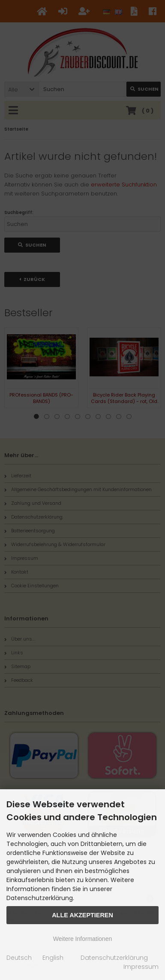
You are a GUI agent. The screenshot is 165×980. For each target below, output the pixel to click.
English (53, 958)
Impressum (141, 967)
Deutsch (19, 958)
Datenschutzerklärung (114, 958)
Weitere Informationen (82, 939)
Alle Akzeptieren (82, 915)
